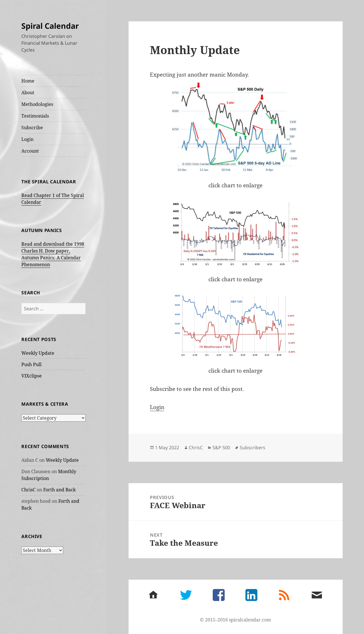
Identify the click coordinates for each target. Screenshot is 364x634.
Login (27, 139)
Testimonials (35, 116)
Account (30, 151)
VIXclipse (32, 376)
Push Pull (31, 364)
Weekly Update (38, 353)
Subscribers (253, 448)
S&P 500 (221, 448)
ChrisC (28, 490)
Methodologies (37, 104)
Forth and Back (59, 490)
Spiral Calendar (50, 26)
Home (28, 81)
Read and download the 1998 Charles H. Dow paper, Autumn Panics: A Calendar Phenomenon (53, 254)
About (28, 93)
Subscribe (32, 128)
